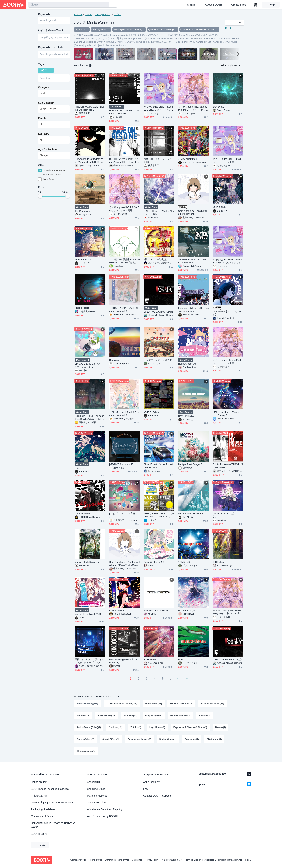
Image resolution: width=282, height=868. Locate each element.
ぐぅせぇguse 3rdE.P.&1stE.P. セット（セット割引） (228, 160)
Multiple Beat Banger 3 (190, 464)
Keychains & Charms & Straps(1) (190, 727)
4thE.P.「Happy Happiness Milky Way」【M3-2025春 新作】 (228, 612)
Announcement (152, 782)
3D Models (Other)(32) (181, 704)
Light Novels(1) (157, 727)
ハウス (118, 14)
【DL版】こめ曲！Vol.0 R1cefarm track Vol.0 (124, 414)
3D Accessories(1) (86, 751)
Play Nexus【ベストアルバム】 (227, 313)
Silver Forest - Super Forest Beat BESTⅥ (158, 466)
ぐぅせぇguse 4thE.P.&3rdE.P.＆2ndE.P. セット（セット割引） (193, 108)
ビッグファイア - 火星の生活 (159, 360)
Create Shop (239, 5)
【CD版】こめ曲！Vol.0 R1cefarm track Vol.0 (124, 310)
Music (88, 14)
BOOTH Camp (39, 834)
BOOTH (78, 14)
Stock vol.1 (219, 107)
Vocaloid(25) (83, 715)
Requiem (114, 360)
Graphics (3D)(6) (154, 715)
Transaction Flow (97, 803)
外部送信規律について (172, 860)
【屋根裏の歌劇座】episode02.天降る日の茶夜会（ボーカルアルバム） (89, 418)
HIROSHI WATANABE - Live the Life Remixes (124, 112)
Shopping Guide (96, 789)
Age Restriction (47, 149)
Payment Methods (97, 796)
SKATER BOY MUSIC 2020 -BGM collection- (194, 261)
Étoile (181, 659)
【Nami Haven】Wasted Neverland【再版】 (159, 213)
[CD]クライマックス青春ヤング (123, 515)
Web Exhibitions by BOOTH (103, 816)
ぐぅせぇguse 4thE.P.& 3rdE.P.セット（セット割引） (124, 209)
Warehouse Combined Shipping (105, 809)
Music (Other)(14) (107, 715)
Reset (228, 28)
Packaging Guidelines (43, 809)
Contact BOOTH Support (157, 796)
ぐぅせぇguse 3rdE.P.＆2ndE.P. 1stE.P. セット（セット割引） (158, 108)
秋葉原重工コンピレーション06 (158, 160)
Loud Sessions (82, 513)
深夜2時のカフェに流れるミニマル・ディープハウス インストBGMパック (89, 661)
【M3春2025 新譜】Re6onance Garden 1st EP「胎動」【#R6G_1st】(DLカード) (124, 261)
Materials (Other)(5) (180, 715)
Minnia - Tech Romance (87, 562)
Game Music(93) (154, 704)
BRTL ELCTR (82, 308)
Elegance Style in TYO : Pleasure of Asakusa (194, 310)
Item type (44, 134)
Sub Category (46, 103)
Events (42, 118)
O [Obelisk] (219, 562)
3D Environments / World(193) (122, 704)
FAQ (146, 789)
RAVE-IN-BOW (186, 416)
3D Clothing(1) (214, 739)
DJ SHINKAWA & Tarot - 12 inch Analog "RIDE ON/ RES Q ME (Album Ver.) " (124, 161)
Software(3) (204, 715)
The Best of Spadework (156, 610)
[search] (105, 5)
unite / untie (81, 468)
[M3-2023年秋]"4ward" (121, 464)
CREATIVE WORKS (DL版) (227, 659)
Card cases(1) (192, 739)
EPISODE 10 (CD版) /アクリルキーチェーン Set (90, 365)
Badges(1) (220, 727)
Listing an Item (39, 782)
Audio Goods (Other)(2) (89, 727)
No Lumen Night (187, 610)
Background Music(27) (212, 704)
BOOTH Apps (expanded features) (50, 789)
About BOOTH (213, 5)
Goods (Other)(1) (85, 739)
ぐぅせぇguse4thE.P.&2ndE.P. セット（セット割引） (228, 362)
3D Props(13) (130, 715)
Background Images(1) (139, 739)
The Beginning (82, 211)
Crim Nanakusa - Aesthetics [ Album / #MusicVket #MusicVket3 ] (124, 564)
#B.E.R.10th (219, 207)
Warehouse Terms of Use (117, 860)
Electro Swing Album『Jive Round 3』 (123, 661)
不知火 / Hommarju (188, 159)
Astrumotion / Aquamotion (192, 513)
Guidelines (137, 860)
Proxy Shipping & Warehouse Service (52, 803)
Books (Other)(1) (168, 739)
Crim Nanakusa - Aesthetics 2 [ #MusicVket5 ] (193, 212)
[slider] (40, 196)
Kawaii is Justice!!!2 (154, 562)
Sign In (191, 5)
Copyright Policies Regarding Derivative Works (53, 825)
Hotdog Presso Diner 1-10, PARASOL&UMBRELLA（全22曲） (159, 515)
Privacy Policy (152, 860)
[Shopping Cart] (256, 5)
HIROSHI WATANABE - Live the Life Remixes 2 (90, 108)
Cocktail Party (116, 610)
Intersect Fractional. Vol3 (88, 614)
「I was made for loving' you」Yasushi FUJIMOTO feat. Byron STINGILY (90, 161)
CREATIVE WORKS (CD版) (158, 312)
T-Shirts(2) (136, 727)
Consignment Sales (42, 816)
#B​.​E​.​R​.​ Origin (151, 412)
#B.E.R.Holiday (83, 259)
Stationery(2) (116, 727)
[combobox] (69, 5)
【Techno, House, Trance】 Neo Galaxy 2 (227, 414)
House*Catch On (187, 364)
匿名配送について (41, 796)
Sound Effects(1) (111, 739)
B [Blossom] (150, 659)
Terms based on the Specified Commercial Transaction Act (214, 860)
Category (44, 87)
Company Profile (78, 860)
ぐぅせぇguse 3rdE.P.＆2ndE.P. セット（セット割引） (227, 261)
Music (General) (103, 14)
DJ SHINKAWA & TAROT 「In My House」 (228, 466)
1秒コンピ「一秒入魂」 (156, 259)
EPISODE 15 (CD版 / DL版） (226, 515)
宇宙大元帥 (184, 562)
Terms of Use (96, 860)
